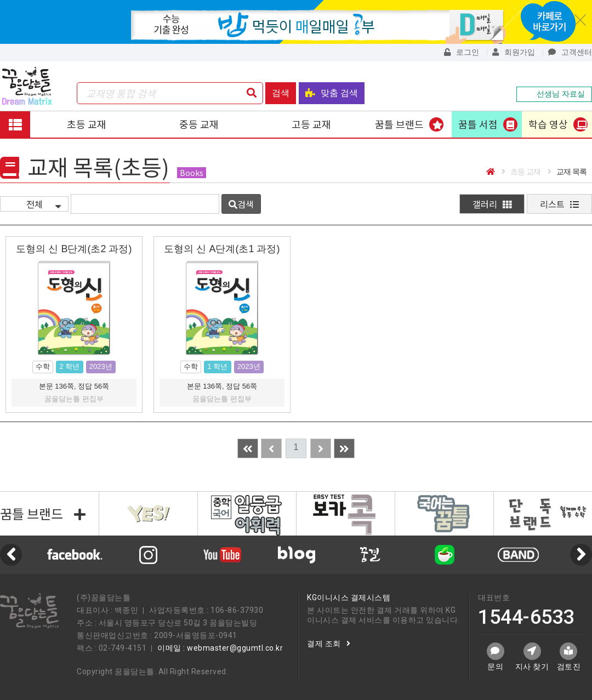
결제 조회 (329, 644)
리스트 (559, 204)
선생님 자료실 (554, 94)
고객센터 (570, 52)
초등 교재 (87, 124)
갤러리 (492, 204)
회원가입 (514, 52)
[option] (296, 555)
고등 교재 (311, 124)
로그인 (462, 52)
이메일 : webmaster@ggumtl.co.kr (220, 648)
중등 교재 (199, 124)
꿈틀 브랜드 (399, 124)
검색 (281, 93)
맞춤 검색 (332, 93)
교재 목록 (567, 172)
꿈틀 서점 (478, 124)
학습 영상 (548, 124)
